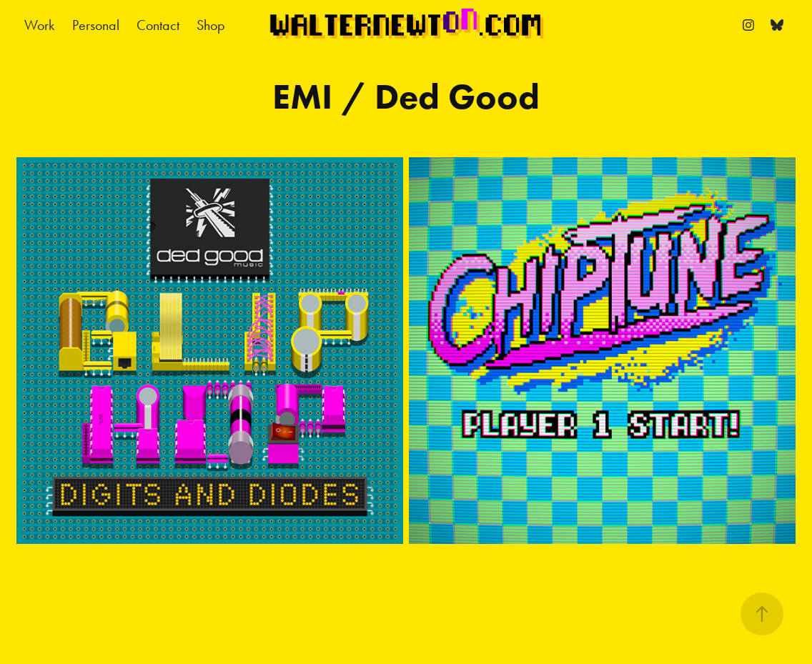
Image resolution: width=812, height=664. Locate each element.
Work (39, 25)
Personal (96, 25)
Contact (158, 25)
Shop (211, 25)
